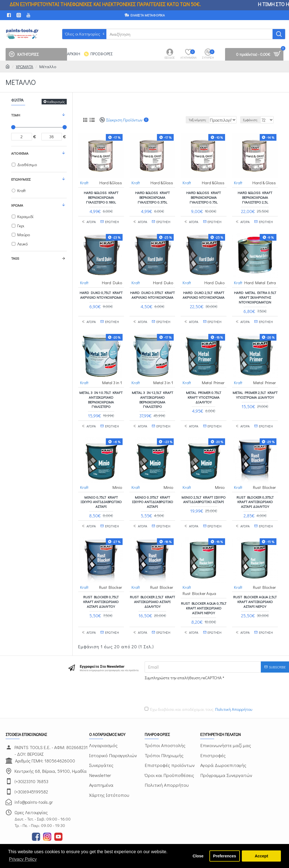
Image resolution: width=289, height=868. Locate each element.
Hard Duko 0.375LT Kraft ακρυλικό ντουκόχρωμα (152, 292)
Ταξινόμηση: (185, 120)
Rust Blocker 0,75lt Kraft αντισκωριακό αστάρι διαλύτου (101, 590)
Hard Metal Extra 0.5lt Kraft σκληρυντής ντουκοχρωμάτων (255, 294)
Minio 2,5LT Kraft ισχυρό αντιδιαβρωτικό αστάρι (204, 491)
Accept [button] (261, 856)
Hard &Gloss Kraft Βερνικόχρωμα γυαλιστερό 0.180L (101, 197)
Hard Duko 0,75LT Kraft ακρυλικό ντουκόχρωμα (101, 292)
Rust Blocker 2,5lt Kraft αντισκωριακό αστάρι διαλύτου (152, 590)
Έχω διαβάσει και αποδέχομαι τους (199, 700)
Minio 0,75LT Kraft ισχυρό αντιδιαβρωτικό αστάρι (101, 493)
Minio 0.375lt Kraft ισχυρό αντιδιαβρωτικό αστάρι (152, 493)
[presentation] (184, 683)
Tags (15, 258)
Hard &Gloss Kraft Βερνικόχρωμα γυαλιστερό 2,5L (255, 197)
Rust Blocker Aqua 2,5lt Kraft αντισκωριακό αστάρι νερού (255, 590)
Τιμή (16, 115)
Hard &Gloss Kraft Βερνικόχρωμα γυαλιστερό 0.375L (152, 197)
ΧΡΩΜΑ (17, 205)
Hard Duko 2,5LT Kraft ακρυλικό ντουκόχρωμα (204, 292)
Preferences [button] (224, 856)
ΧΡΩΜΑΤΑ (25, 66)
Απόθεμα (20, 153)
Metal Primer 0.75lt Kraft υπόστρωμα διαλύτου (204, 391)
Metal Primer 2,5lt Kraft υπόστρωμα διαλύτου (255, 389)
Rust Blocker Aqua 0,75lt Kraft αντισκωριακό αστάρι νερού (204, 599)
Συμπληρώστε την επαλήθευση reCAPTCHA (183, 668)
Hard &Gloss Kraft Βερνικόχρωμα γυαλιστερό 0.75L (204, 197)
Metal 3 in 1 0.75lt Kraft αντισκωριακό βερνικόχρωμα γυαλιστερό (101, 394)
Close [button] (198, 856)
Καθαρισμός (56, 102)
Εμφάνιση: (253, 120)
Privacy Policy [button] (23, 859)
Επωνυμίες (21, 179)
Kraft (85, 182)
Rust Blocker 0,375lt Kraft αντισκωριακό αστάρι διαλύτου (255, 493)
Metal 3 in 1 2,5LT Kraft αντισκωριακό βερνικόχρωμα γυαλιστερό (152, 394)
